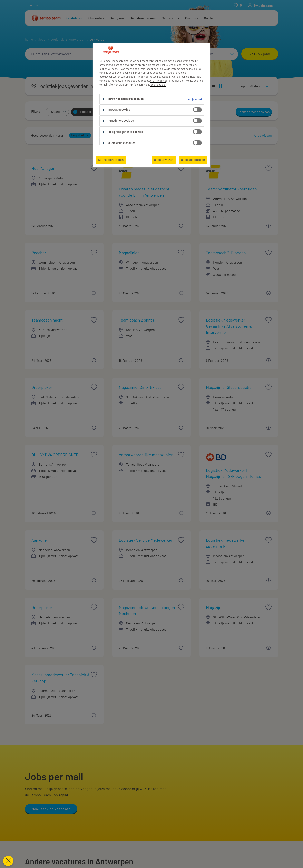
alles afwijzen (164, 160)
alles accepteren (193, 160)
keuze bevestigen (111, 160)
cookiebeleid (158, 85)
